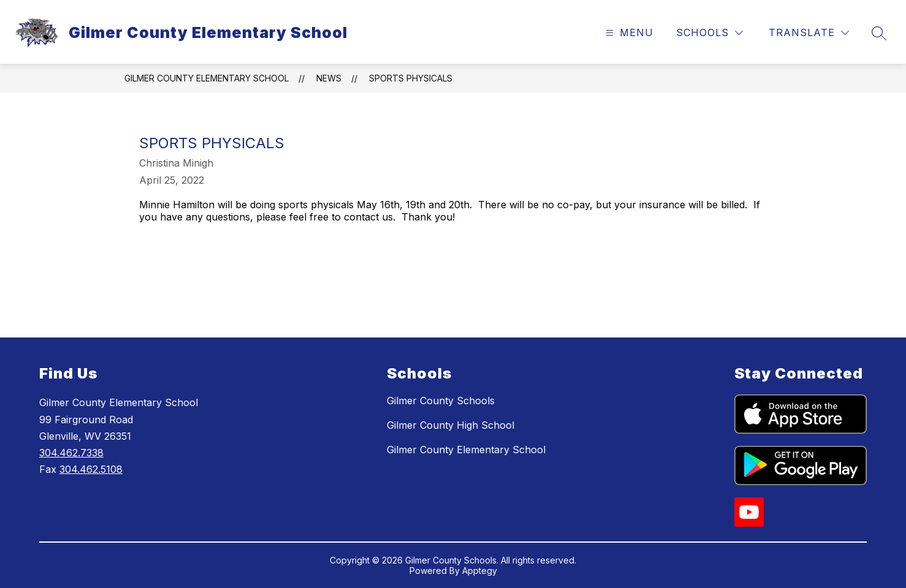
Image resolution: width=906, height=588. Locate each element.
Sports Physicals (411, 78)
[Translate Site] (809, 33)
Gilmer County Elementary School (207, 78)
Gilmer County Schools (441, 401)
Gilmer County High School (451, 425)
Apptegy (480, 571)
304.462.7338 (71, 453)
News (329, 78)
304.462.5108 (91, 469)
